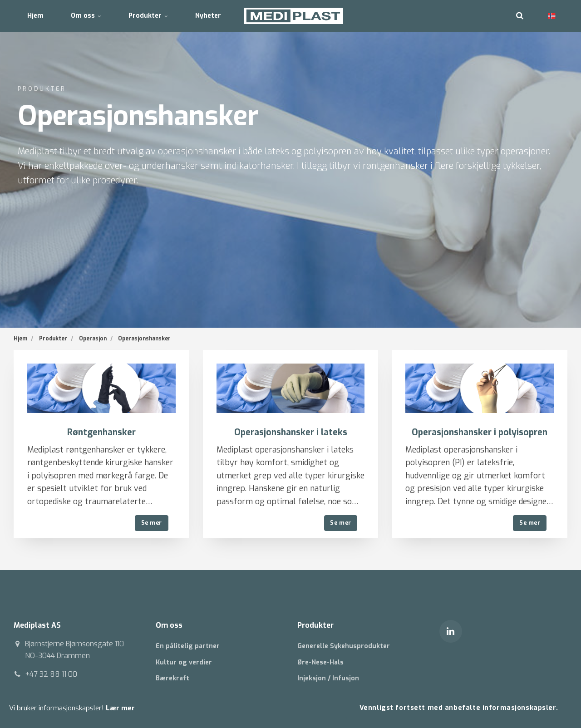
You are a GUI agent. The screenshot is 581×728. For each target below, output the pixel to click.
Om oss (86, 16)
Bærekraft (172, 678)
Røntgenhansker (101, 432)
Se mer (152, 523)
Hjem (35, 16)
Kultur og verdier (184, 662)
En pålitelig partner (188, 646)
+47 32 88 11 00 (51, 674)
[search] (520, 16)
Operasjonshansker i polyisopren (480, 432)
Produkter (148, 16)
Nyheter (208, 16)
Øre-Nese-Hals (320, 662)
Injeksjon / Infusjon (328, 678)
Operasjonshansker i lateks (291, 432)
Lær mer (120, 708)
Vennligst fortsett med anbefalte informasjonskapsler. (459, 708)
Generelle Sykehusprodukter (344, 646)
